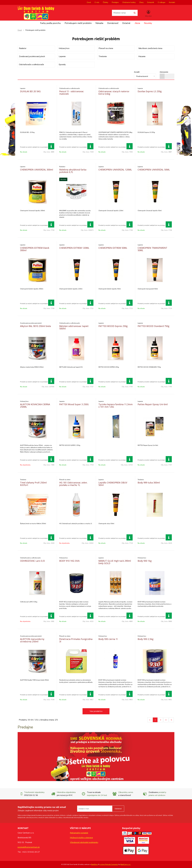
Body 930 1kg (145, 561)
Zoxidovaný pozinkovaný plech (32, 56)
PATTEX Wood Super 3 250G (74, 404)
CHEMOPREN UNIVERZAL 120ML (115, 170)
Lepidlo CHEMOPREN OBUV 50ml (113, 484)
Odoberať (118, 809)
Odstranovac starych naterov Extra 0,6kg (114, 93)
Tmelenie (103, 56)
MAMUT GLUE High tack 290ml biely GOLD (115, 562)
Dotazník (151, 2)
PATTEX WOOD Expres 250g (113, 326)
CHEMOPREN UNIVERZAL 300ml (37, 170)
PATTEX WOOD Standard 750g (153, 326)
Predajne (115, 2)
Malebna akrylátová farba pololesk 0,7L (73, 171)
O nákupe (162, 2)
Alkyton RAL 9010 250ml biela (35, 326)
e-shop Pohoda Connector (109, 864)
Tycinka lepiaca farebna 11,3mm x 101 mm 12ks (116, 406)
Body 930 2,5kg (146, 639)
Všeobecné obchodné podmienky (84, 842)
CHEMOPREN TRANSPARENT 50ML (152, 249)
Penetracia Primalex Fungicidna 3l (76, 640)
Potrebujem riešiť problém (78, 23)
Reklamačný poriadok (79, 833)
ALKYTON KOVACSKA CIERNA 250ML (35, 406)
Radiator (23, 48)
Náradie (99, 23)
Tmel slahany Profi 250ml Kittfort (33, 484)
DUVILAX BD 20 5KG (30, 91)
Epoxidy (62, 65)
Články (105, 2)
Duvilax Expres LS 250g (150, 91)
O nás (97, 2)
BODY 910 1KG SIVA (69, 561)
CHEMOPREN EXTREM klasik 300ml (35, 249)
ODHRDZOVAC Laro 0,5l (32, 561)
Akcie (137, 23)
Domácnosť (113, 23)
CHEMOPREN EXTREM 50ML (113, 248)
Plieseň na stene (106, 48)
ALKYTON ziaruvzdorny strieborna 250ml (32, 640)
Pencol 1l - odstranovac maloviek (72, 93)
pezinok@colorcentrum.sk (29, 847)
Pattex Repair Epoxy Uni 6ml (153, 404)
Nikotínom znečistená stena (150, 48)
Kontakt (172, 2)
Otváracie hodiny (129, 2)
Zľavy (141, 2)
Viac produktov (96, 711)
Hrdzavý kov (64, 48)
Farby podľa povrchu (50, 23)
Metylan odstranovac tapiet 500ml (74, 327)
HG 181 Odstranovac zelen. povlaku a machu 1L (73, 484)
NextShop (94, 864)
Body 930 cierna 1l (108, 639)
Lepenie (62, 56)
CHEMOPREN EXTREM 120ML (74, 248)
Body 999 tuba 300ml (149, 483)
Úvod (89, 2)
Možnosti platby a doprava (81, 838)
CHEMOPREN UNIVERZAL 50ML (154, 170)
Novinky (148, 23)
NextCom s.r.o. (126, 864)
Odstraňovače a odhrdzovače (31, 65)
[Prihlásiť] (148, 13)
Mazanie (142, 56)
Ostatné (126, 23)
